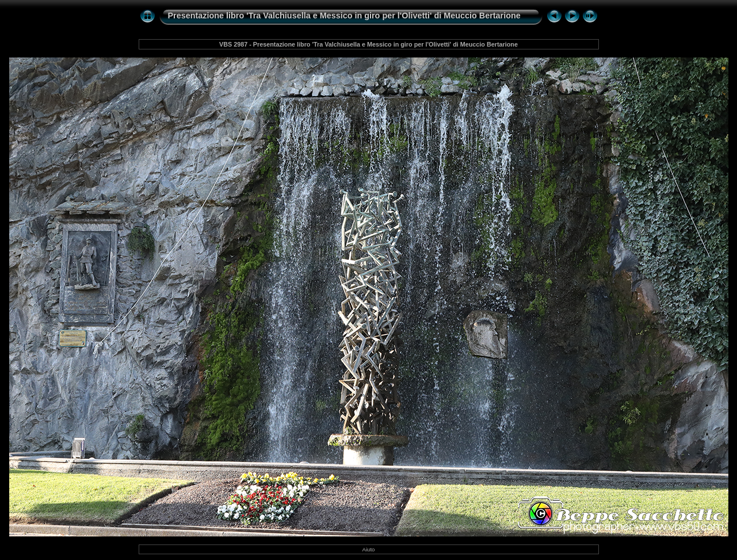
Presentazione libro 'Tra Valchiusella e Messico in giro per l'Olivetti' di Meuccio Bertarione (344, 16)
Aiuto (369, 549)
